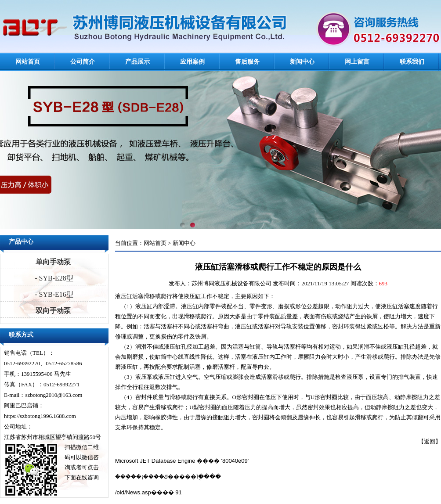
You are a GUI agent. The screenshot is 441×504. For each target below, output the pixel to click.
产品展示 (137, 62)
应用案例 (192, 62)
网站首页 (28, 62)
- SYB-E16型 (53, 294)
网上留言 (357, 62)
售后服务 (247, 62)
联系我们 (412, 62)
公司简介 (83, 62)
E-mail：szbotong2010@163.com (43, 395)
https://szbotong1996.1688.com (40, 416)
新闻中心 (302, 62)
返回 (430, 441)
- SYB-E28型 (53, 278)
